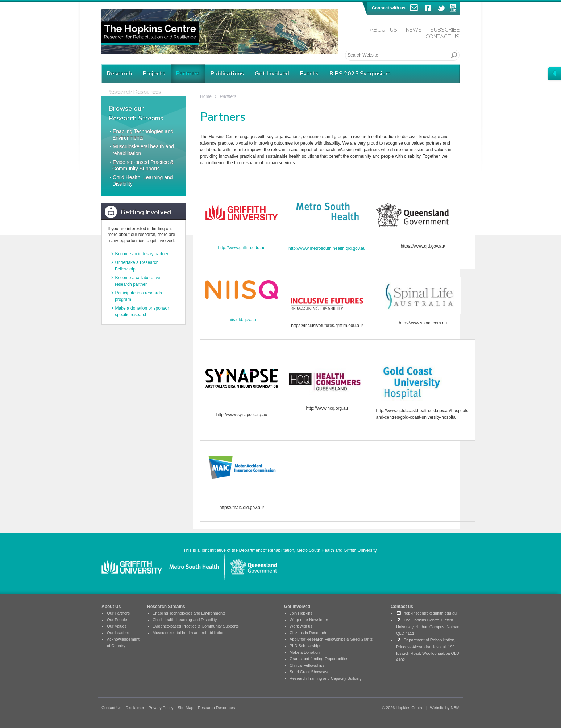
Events (309, 74)
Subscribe (445, 30)
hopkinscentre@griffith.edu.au (426, 613)
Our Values (117, 626)
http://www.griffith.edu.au (242, 248)
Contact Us (442, 37)
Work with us (301, 626)
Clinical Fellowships (307, 665)
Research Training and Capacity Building (326, 678)
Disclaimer (135, 708)
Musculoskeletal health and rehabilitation (188, 633)
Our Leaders (118, 633)
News (414, 30)
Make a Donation (305, 652)
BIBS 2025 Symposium (360, 74)
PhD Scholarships (305, 646)
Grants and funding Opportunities (319, 659)
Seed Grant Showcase (309, 672)
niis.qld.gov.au (242, 320)
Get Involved (272, 74)
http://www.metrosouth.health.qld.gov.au (327, 248)
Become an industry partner (142, 254)
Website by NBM (445, 708)
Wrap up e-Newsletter (309, 620)
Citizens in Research (308, 633)
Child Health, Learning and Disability (185, 620)
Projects (154, 74)
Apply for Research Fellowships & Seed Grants (331, 639)
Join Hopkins (301, 613)
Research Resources (217, 708)
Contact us (402, 607)
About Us (383, 30)
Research (119, 74)
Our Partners (118, 613)
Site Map (185, 708)
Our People (117, 620)
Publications (227, 74)
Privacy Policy (161, 708)
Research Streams (166, 607)
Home (206, 96)
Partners (188, 74)
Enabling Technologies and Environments (189, 613)
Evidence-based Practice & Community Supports (196, 626)
